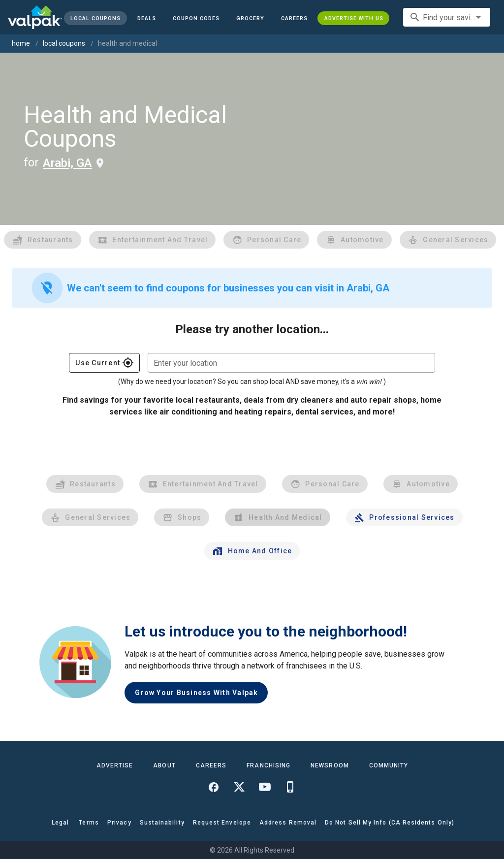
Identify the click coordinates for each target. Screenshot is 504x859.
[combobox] (447, 17)
